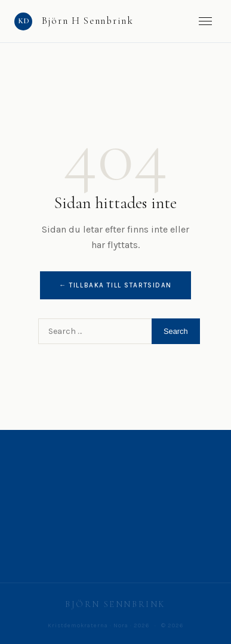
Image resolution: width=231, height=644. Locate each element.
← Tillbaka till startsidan (115, 285)
